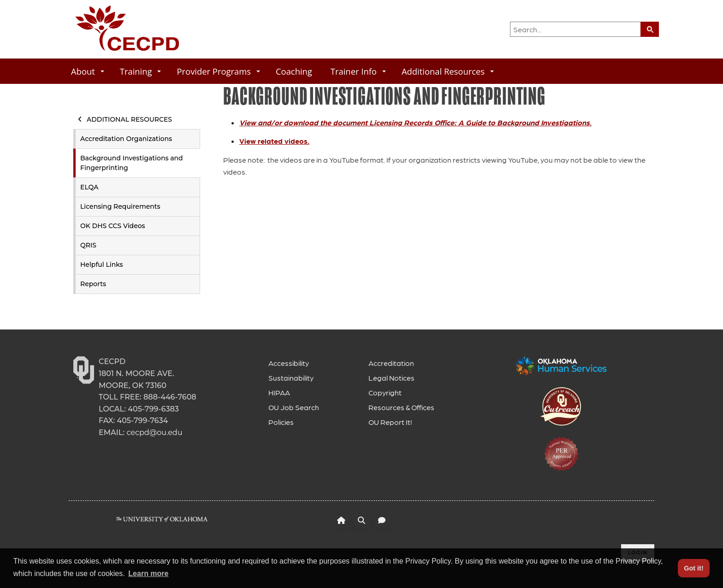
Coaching (294, 71)
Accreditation (391, 363)
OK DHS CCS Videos (113, 226)
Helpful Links (102, 265)
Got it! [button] (693, 568)
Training (141, 71)
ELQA (89, 187)
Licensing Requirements (120, 206)
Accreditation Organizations (126, 139)
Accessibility (289, 363)
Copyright (385, 392)
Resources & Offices (401, 407)
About (88, 71)
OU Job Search (294, 407)
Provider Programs (218, 71)
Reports (93, 284)
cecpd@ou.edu (154, 432)
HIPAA (279, 392)
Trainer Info (358, 71)
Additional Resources (448, 71)
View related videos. (274, 141)
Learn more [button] (148, 573)
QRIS (88, 245)
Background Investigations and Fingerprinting (132, 163)
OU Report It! (390, 422)
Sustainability (291, 378)
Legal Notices (391, 378)
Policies (281, 422)
